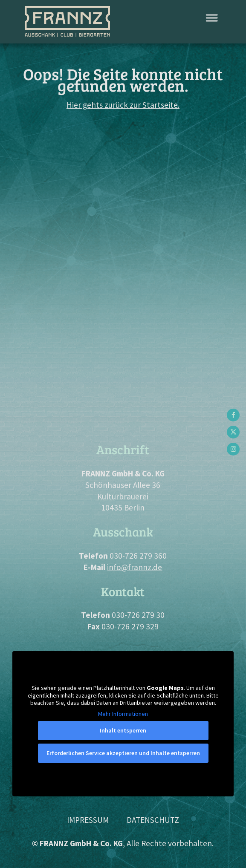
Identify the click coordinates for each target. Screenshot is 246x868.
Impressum (88, 820)
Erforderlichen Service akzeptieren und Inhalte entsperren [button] (123, 753)
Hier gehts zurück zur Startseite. (123, 105)
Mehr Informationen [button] (123, 714)
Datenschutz (153, 820)
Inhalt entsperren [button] (123, 730)
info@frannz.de (135, 567)
